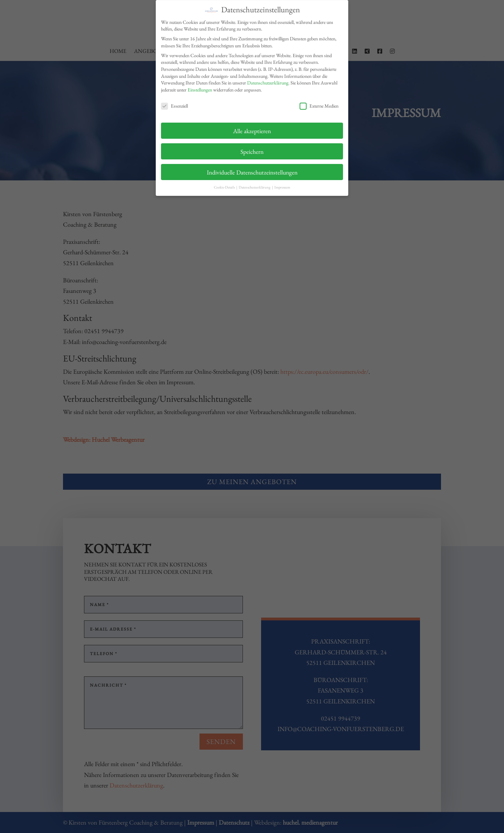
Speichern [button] (252, 147)
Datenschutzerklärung (268, 78)
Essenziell (174, 101)
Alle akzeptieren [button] (252, 126)
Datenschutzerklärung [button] (255, 183)
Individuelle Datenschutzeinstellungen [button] (252, 167)
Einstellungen (200, 85)
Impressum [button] (282, 183)
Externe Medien (319, 101)
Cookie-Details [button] (225, 183)
